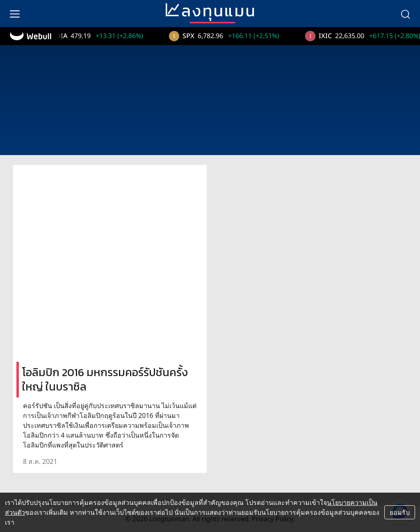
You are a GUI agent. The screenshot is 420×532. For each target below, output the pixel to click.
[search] (405, 14)
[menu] (15, 14)
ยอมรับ (400, 512)
